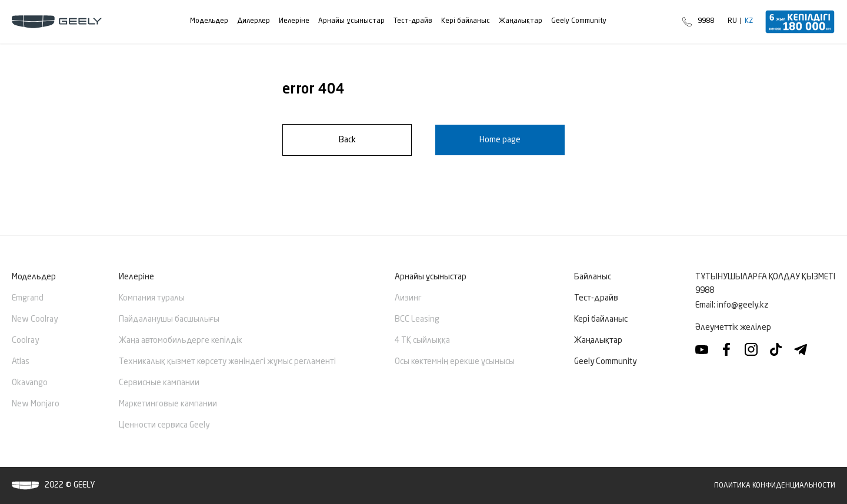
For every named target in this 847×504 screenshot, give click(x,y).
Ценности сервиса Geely (164, 425)
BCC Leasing (417, 319)
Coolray (25, 341)
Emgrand (28, 298)
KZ (749, 21)
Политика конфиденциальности (775, 486)
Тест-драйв (596, 298)
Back (347, 140)
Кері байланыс (601, 319)
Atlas (21, 362)
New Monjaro (36, 404)
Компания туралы (152, 298)
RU (732, 21)
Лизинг (408, 298)
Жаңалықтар (598, 341)
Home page (500, 140)
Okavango (30, 383)
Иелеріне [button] (136, 277)
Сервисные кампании (159, 383)
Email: (732, 305)
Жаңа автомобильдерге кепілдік (181, 341)
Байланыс (593, 277)
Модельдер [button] (34, 277)
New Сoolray (35, 319)
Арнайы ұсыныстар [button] (431, 277)
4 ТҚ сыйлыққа (422, 341)
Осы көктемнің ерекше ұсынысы (455, 362)
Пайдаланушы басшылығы (169, 319)
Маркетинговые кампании (168, 404)
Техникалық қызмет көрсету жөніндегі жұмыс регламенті (227, 362)
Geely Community (605, 362)
